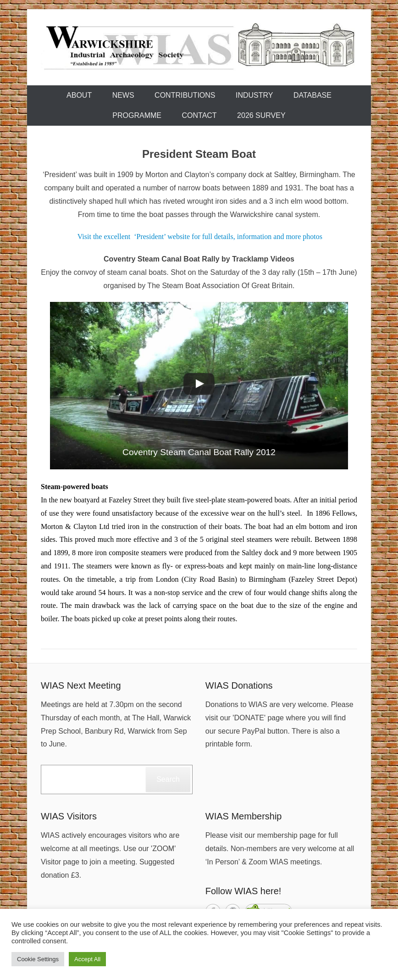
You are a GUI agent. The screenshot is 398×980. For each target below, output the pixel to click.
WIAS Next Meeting (81, 685)
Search (168, 779)
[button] (199, 386)
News (123, 95)
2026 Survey (261, 115)
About (79, 95)
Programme (137, 115)
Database (312, 95)
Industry (254, 95)
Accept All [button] (87, 959)
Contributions (185, 95)
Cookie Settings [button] (38, 959)
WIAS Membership (244, 816)
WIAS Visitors (69, 816)
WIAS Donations (239, 685)
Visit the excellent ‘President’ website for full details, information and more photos (200, 237)
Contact (199, 115)
